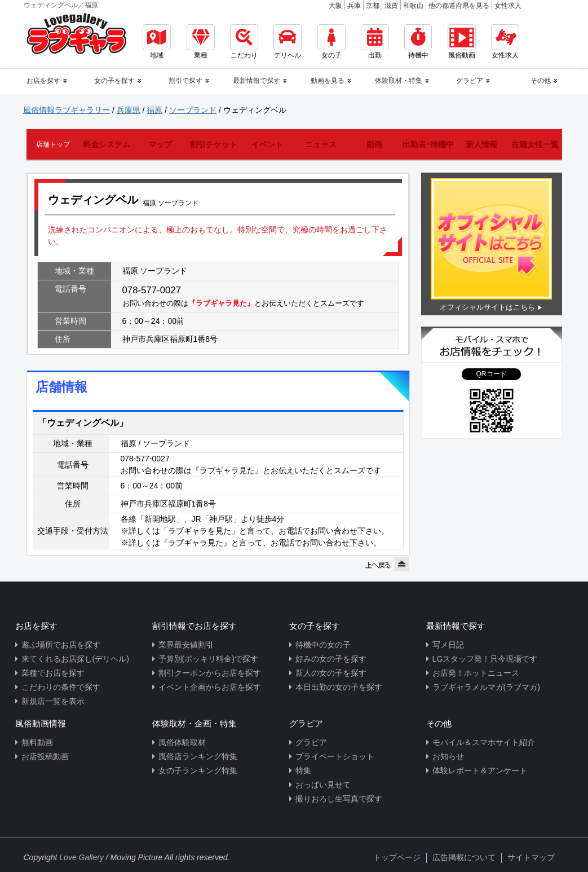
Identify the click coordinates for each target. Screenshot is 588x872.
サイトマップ (531, 857)
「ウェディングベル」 (83, 423)
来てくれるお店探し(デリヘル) (75, 659)
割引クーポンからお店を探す (210, 673)
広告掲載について (464, 857)
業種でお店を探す (53, 673)
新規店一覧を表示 (53, 701)
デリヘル (288, 42)
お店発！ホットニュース (476, 673)
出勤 (375, 42)
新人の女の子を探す (331, 673)
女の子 (331, 42)
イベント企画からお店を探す (210, 687)
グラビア (311, 742)
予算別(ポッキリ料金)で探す (208, 659)
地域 (157, 42)
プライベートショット (335, 756)
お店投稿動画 (45, 756)
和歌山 (413, 6)
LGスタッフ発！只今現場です (485, 659)
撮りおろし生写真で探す (339, 799)
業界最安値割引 (186, 645)
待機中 (418, 42)
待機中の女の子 (323, 645)
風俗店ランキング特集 (198, 756)
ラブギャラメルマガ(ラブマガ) (486, 687)
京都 (373, 6)
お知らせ (448, 756)
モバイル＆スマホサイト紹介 (484, 742)
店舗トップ (53, 144)
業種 (201, 42)
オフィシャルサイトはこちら (487, 307)
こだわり (244, 42)
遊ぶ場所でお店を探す (61, 645)
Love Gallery (81, 857)
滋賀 (391, 6)
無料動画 (37, 742)
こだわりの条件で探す (61, 687)
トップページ (397, 857)
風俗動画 (462, 42)
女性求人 (508, 6)
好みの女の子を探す (331, 659)
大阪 (335, 6)
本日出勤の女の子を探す (339, 687)
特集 (303, 770)
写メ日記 (448, 645)
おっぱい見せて (323, 785)
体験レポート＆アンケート (480, 770)
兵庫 (354, 6)
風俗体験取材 (182, 742)
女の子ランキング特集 (198, 770)
